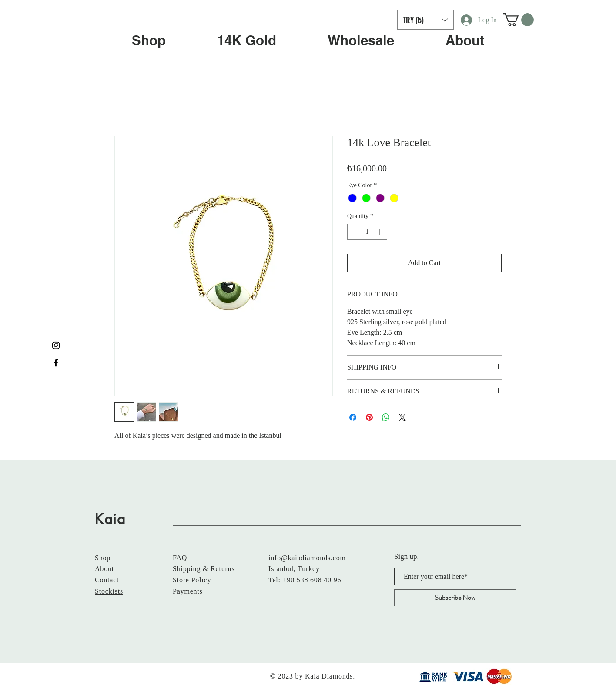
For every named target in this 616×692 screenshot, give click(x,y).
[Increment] (380, 232)
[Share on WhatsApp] (386, 417)
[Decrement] (354, 232)
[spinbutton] (367, 232)
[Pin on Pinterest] (369, 417)
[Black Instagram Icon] (56, 345)
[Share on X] (402, 417)
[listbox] (425, 20)
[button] (425, 20)
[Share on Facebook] (353, 417)
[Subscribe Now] (455, 598)
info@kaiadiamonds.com (307, 558)
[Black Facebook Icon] (56, 363)
